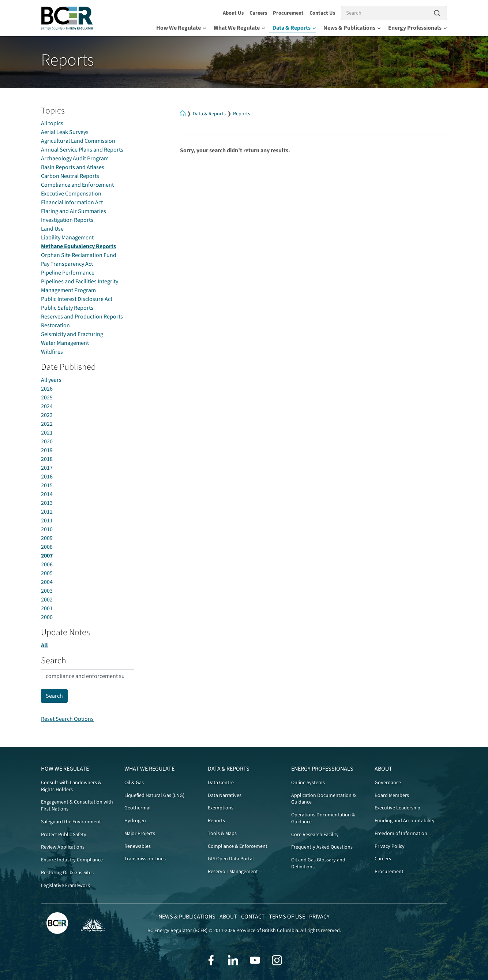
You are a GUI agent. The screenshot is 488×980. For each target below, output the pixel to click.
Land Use (52, 229)
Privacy (319, 917)
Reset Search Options (67, 719)
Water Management (65, 343)
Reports (242, 114)
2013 (47, 503)
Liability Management (67, 238)
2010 (47, 529)
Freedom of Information (401, 834)
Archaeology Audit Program (75, 159)
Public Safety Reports (67, 308)
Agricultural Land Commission (78, 141)
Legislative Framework (65, 886)
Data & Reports (294, 28)
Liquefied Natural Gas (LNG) (154, 795)
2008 (47, 547)
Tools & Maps (222, 834)
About (383, 769)
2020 (47, 441)
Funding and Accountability (405, 821)
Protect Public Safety (64, 835)
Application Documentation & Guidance (324, 799)
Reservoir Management (233, 872)
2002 (47, 600)
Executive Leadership (397, 808)
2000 (47, 617)
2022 (47, 424)
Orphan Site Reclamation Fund (79, 255)
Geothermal (138, 808)
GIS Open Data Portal (231, 859)
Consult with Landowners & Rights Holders (71, 786)
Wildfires (52, 352)
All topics (52, 123)
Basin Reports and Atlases (73, 167)
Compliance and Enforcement (77, 185)
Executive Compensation (71, 194)
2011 (47, 521)
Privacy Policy (390, 846)
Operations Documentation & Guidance (323, 818)
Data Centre (221, 783)
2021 (47, 433)
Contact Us (322, 13)
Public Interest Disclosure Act (77, 299)
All (44, 645)
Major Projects (140, 834)
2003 (47, 591)
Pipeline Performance (68, 273)
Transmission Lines (145, 859)
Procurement (288, 13)
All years (51, 380)
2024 (47, 406)
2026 (47, 389)
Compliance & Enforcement (238, 846)
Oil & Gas (134, 783)
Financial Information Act (72, 202)
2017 (47, 468)
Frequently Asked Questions (322, 847)
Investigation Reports (67, 220)
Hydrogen (135, 821)
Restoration (55, 325)
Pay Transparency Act (67, 264)
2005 (47, 573)
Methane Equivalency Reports (78, 246)
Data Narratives (225, 795)
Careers (258, 13)
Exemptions (221, 808)
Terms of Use (287, 917)
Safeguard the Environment (71, 822)
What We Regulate (239, 28)
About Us (233, 13)
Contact (253, 917)
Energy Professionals (418, 28)
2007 (47, 556)
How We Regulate (181, 28)
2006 (47, 564)
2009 (47, 538)
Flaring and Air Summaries (74, 211)
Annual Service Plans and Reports (82, 150)
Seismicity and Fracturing (72, 334)
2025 (47, 398)
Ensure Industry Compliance (72, 860)
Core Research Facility (315, 835)
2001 (47, 608)
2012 (47, 512)
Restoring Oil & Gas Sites (67, 873)
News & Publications (352, 28)
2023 (47, 415)
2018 (47, 459)
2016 (47, 477)
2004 (47, 582)
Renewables (138, 846)
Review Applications (63, 847)
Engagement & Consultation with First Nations (77, 806)
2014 (47, 494)
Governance (388, 783)
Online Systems (308, 783)
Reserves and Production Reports (82, 317)
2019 (47, 450)
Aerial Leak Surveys (65, 132)
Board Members (392, 795)
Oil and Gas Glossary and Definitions (318, 863)
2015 (47, 485)
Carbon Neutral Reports (70, 176)
